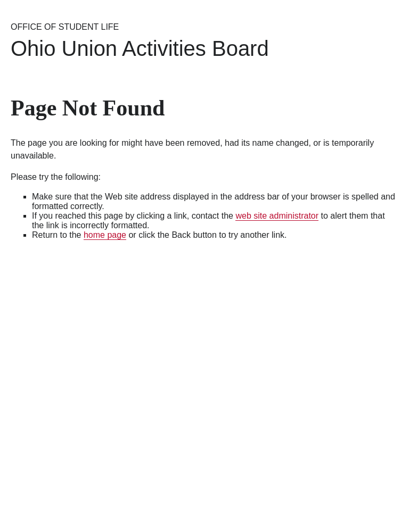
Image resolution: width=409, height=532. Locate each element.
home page (105, 235)
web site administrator (277, 216)
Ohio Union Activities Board (140, 48)
